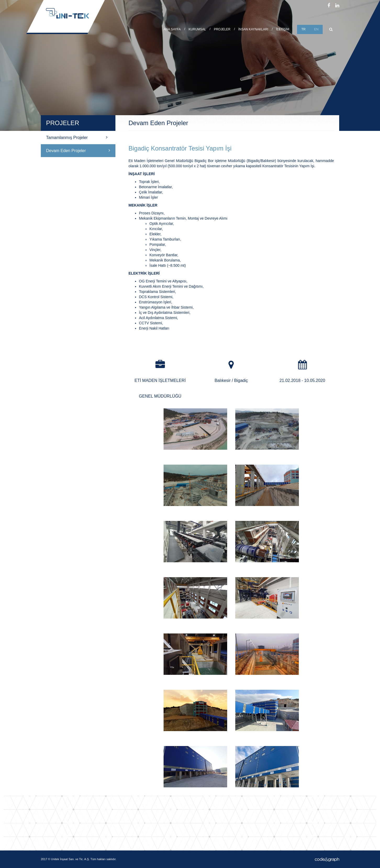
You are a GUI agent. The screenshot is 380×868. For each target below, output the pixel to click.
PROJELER (222, 29)
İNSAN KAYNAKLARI (253, 29)
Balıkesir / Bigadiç (231, 380)
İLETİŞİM (283, 29)
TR (304, 29)
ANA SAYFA (172, 29)
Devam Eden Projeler (78, 151)
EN (316, 29)
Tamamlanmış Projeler (77, 137)
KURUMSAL (197, 29)
